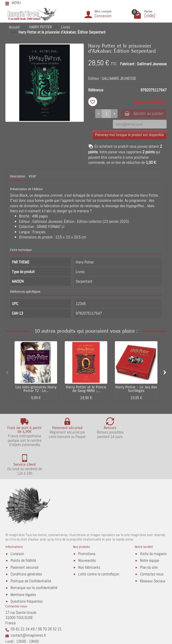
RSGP (32, 177)
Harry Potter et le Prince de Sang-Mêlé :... (86, 389)
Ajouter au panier (143, 114)
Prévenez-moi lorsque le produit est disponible (129, 135)
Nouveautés (87, 532)
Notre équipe (149, 532)
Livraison (17, 525)
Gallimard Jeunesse (152, 64)
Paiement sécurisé (25, 539)
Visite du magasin (153, 525)
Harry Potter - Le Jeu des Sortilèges (136, 389)
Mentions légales (23, 566)
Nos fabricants (89, 539)
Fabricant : (128, 64)
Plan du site (149, 539)
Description (18, 177)
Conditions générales (26, 546)
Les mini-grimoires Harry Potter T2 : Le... (36, 389)
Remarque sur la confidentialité (34, 560)
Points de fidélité (23, 532)
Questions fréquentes (27, 573)
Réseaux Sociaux (153, 553)
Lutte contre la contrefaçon (99, 546)
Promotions (87, 525)
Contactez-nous (152, 546)
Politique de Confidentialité (31, 553)
